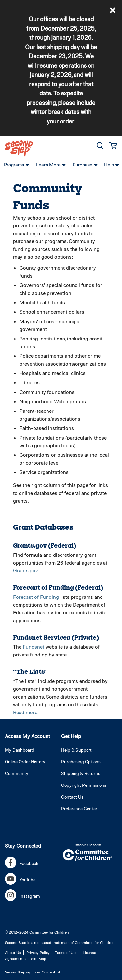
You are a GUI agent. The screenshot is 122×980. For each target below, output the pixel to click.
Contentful (51, 972)
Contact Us (72, 797)
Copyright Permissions (84, 785)
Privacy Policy (38, 952)
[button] (113, 10)
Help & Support (76, 750)
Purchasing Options (81, 762)
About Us (13, 952)
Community (17, 773)
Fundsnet (34, 647)
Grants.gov (25, 570)
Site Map (39, 958)
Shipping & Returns (81, 773)
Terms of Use (66, 952)
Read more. (26, 712)
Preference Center (79, 808)
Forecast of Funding (36, 597)
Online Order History (25, 762)
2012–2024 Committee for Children (39, 932)
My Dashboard (20, 750)
